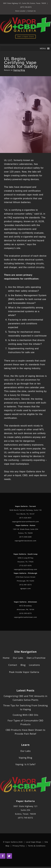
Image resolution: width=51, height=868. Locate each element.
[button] (43, 48)
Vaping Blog (19, 70)
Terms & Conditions (37, 846)
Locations (34, 665)
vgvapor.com (26, 588)
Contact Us (32, 11)
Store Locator (21, 11)
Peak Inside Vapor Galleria (24, 672)
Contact (13, 665)
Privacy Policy (19, 846)
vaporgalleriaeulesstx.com (26, 541)
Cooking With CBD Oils (25, 715)
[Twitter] (9, 856)
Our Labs (18, 658)
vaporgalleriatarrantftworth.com (25, 522)
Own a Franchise (36, 658)
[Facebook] (3, 856)
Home (6, 658)
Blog (23, 665)
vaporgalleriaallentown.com (25, 617)
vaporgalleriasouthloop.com (26, 569)
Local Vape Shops (34, 842)
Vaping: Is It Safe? (26, 764)
